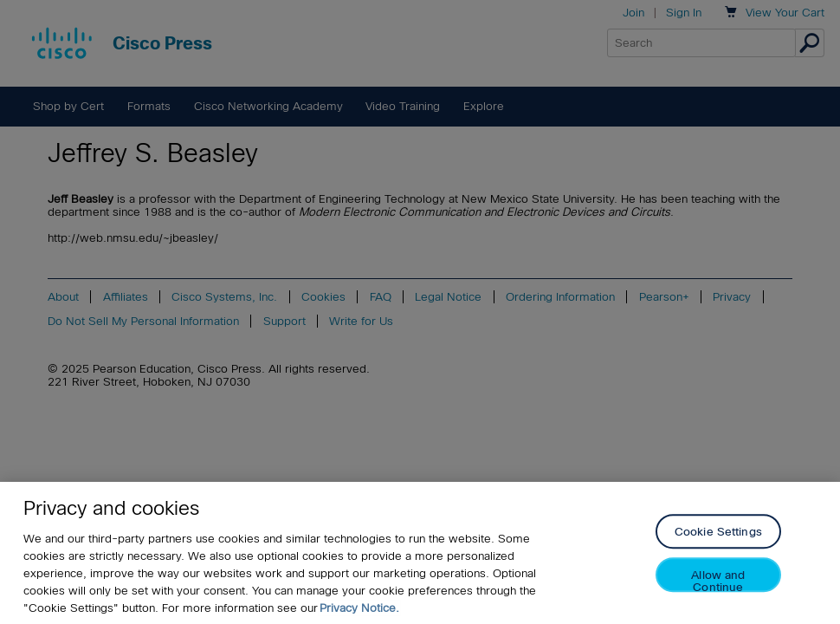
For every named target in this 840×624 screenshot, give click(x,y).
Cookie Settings (718, 533)
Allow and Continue (718, 581)
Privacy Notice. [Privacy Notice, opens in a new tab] (359, 608)
